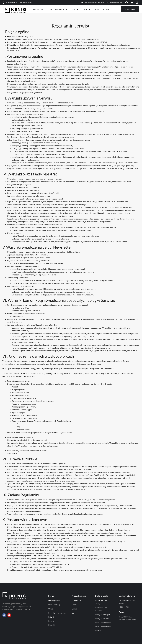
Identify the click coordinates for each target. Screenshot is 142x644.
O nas (49, 9)
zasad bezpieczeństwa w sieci (61, 137)
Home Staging (38, 9)
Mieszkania (61, 9)
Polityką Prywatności (110, 319)
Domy (75, 9)
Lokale (86, 9)
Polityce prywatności (126, 373)
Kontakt (106, 9)
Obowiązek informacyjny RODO (97, 373)
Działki (97, 9)
